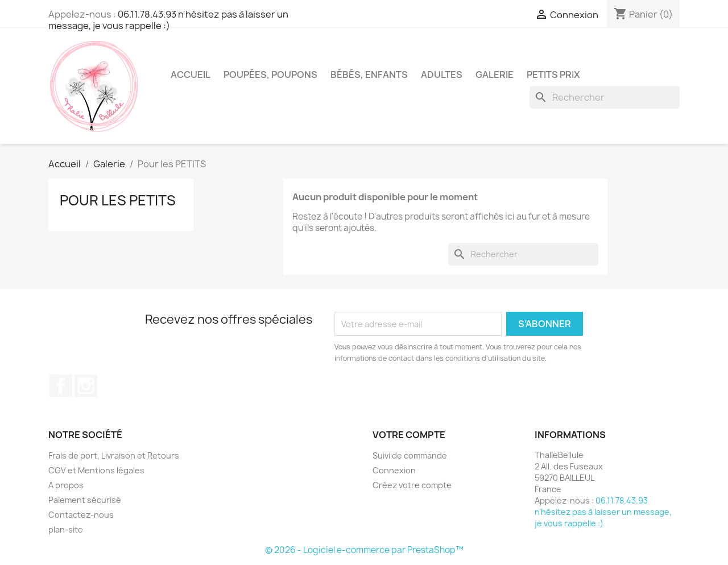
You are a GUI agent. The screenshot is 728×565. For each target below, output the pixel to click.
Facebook (61, 386)
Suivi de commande (410, 455)
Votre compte (409, 435)
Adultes (442, 75)
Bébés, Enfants (369, 75)
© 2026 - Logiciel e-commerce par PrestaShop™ (364, 550)
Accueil (191, 75)
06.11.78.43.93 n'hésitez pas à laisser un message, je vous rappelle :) (168, 20)
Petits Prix (553, 75)
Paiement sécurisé (85, 500)
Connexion (394, 470)
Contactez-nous (81, 515)
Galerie (495, 75)
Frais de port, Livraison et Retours (114, 455)
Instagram (86, 386)
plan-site (66, 529)
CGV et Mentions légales (96, 470)
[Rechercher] (605, 97)
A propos (66, 485)
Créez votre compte (412, 485)
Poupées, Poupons (270, 75)
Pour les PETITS (118, 200)
